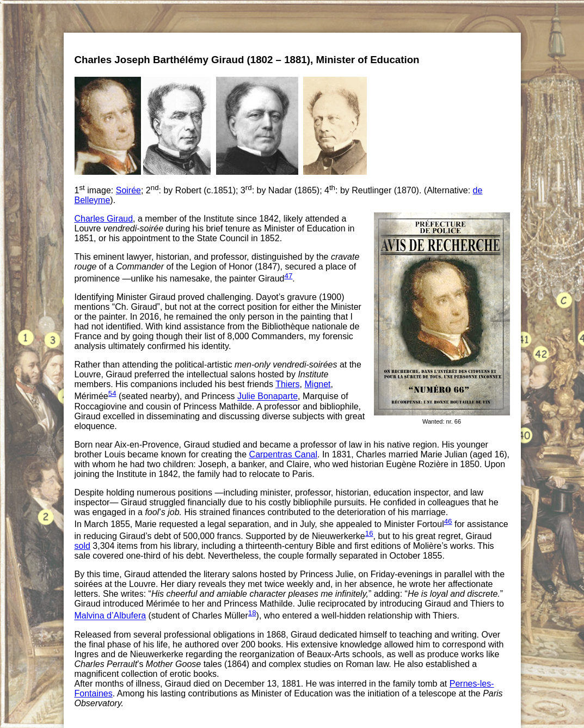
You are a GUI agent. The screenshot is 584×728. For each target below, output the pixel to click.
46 (448, 521)
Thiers (287, 384)
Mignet (318, 384)
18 (252, 613)
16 (369, 533)
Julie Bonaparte (268, 397)
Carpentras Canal (283, 454)
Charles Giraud (104, 219)
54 (112, 393)
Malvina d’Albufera (110, 616)
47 (288, 276)
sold (82, 546)
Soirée (128, 190)
